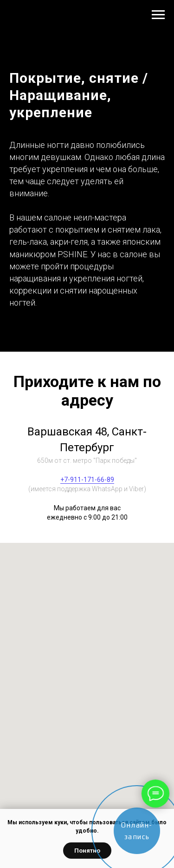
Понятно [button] (87, 851)
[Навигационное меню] (158, 15)
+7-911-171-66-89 (87, 480)
